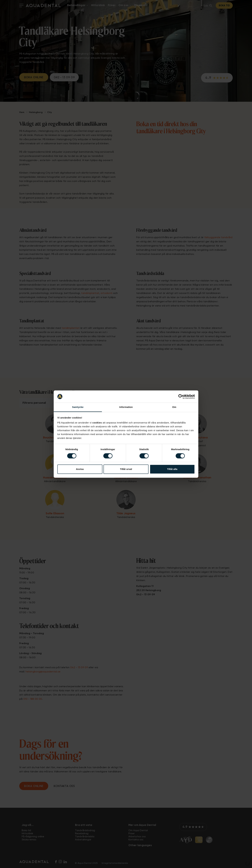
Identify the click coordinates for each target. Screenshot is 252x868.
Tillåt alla (172, 469)
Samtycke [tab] (78, 407)
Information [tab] (126, 407)
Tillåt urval (126, 469)
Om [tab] (174, 407)
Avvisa (80, 469)
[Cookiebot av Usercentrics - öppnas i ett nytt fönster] (181, 396)
